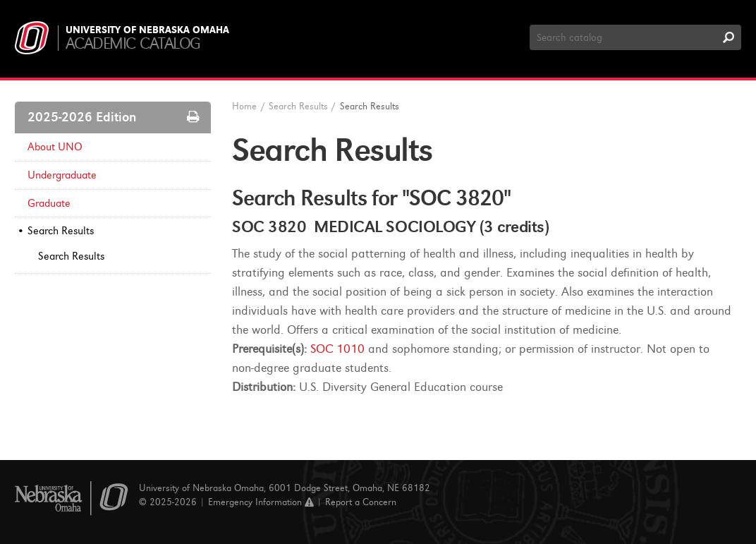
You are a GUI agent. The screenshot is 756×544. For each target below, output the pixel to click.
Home (244, 106)
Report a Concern (361, 502)
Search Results (61, 231)
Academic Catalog (133, 43)
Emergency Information (261, 502)
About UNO (55, 147)
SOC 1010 (337, 349)
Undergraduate (62, 175)
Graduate (49, 203)
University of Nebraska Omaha (147, 30)
